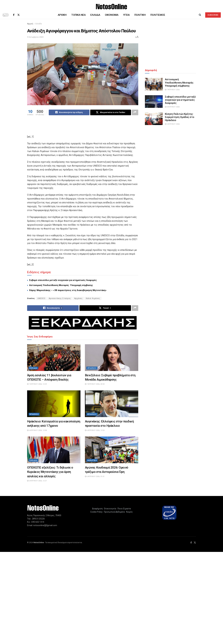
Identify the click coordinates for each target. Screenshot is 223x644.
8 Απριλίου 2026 (172, 107)
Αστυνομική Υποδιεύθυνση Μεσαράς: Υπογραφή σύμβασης (61, 285)
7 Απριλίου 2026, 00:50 (95, 384)
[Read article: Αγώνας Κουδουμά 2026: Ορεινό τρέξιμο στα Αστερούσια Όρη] (112, 450)
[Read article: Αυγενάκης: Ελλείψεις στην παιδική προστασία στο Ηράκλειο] (112, 404)
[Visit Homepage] (111, 5)
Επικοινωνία (110, 509)
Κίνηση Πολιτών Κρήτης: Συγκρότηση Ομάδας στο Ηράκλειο (180, 117)
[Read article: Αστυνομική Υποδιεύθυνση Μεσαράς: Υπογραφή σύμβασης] (154, 84)
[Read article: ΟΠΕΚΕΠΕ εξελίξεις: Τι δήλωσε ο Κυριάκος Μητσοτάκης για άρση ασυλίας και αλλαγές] (54, 450)
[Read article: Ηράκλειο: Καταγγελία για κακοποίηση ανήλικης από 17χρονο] (54, 404)
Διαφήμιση (97, 509)
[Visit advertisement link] (83, 323)
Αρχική (62, 15)
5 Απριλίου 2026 (172, 124)
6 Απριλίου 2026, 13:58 (37, 430)
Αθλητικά (92, 460)
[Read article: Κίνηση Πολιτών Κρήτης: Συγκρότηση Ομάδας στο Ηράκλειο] (154, 119)
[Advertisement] (83, 127)
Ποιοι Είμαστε (124, 509)
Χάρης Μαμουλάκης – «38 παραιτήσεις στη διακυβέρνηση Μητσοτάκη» (68, 290)
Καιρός (129, 512)
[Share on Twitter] (111, 112)
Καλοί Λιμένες (93, 298)
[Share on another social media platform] (135, 112)
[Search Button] (200, 15)
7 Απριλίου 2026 (172, 90)
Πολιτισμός (158, 15)
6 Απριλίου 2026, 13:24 (95, 430)
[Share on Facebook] (69, 112)
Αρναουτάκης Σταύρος (60, 298)
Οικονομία (112, 15)
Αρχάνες (78, 298)
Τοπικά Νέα (78, 15)
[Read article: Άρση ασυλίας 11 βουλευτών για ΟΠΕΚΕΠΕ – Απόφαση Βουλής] (54, 358)
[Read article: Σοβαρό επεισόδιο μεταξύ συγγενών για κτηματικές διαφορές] (154, 102)
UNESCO (41, 298)
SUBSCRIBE (213, 15)
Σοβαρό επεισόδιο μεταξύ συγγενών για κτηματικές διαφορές (63, 280)
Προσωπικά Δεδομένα (114, 512)
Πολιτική (140, 15)
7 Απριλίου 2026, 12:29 (37, 384)
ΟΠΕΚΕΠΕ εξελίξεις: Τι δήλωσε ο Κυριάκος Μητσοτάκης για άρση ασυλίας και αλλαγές (50, 472)
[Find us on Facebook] (14, 15)
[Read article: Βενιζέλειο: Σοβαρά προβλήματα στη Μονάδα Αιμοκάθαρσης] (112, 358)
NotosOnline (39, 543)
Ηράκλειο (92, 368)
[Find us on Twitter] (19, 15)
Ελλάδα (95, 15)
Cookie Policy (96, 512)
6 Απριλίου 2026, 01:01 (95, 476)
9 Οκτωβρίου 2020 (35, 37)
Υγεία (126, 15)
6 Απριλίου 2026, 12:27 (37, 481)
